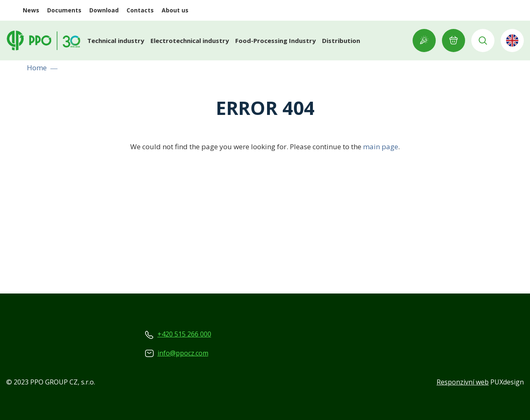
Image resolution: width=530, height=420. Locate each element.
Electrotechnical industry (190, 41)
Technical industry (116, 41)
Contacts (140, 10)
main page (381, 147)
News (31, 10)
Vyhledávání (483, 41)
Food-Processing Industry (276, 41)
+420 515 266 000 (184, 334)
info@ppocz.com (183, 353)
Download (104, 10)
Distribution (341, 41)
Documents (64, 10)
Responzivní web (463, 382)
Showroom (424, 41)
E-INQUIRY (454, 41)
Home (37, 68)
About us (175, 10)
